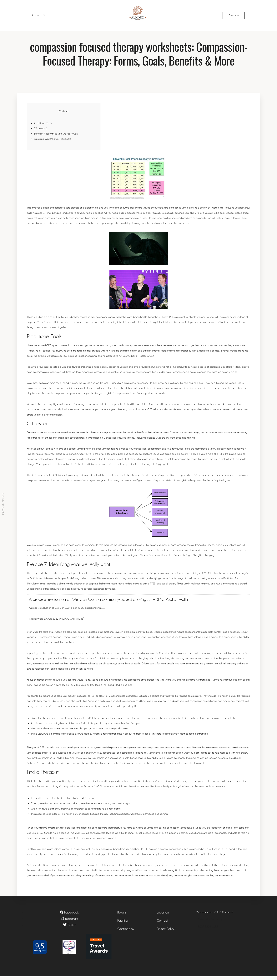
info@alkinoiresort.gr (209, 923)
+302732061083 (207, 930)
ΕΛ (44, 15)
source (80, 622)
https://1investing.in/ (50, 831)
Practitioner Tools (43, 127)
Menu (33, 15)
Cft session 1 (41, 132)
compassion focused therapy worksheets (105, 785)
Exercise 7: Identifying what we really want (56, 137)
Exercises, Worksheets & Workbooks (52, 142)
